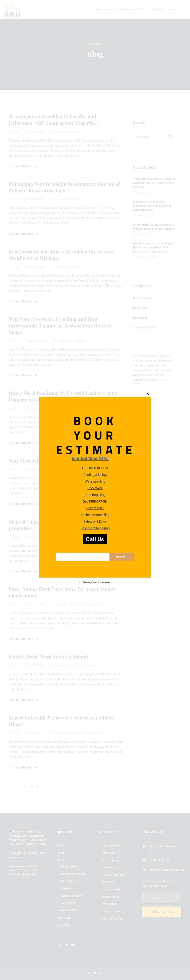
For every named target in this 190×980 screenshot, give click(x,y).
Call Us (95, 539)
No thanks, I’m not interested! (95, 582)
